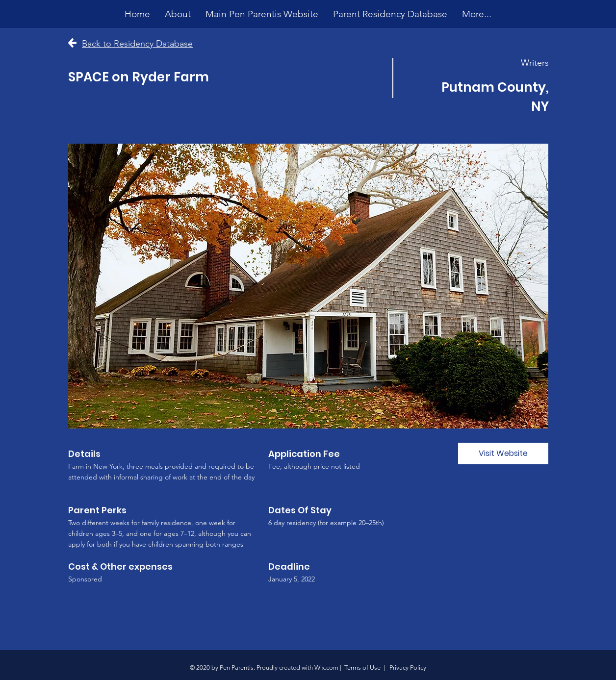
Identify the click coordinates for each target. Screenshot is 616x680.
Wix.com (326, 667)
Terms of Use (362, 667)
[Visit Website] (503, 453)
